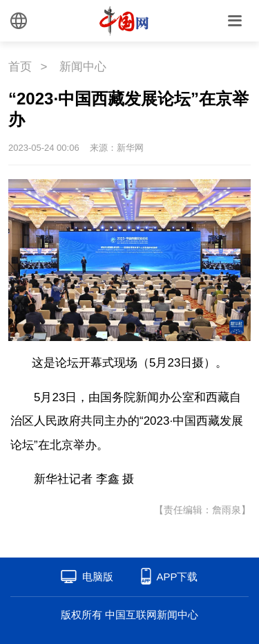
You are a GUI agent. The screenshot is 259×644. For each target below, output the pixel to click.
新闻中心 (83, 67)
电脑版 (98, 577)
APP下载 (177, 577)
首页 (20, 67)
